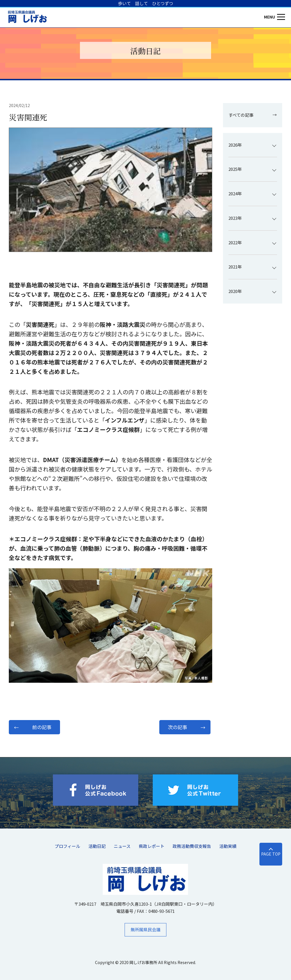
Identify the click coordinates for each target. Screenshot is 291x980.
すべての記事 (241, 115)
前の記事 (42, 727)
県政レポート (152, 846)
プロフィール (67, 846)
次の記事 (178, 727)
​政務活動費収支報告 (192, 846)
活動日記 (97, 846)
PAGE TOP (271, 854)
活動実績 (228, 846)
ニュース (122, 846)
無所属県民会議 (145, 929)
